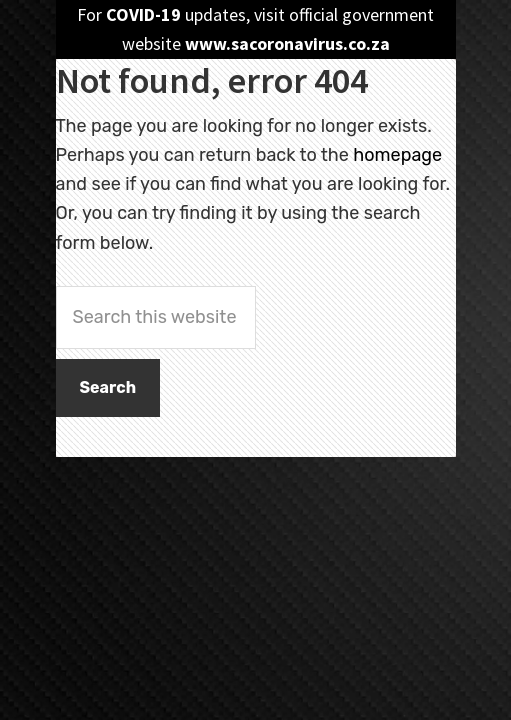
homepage (397, 155)
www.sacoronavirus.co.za (287, 43)
